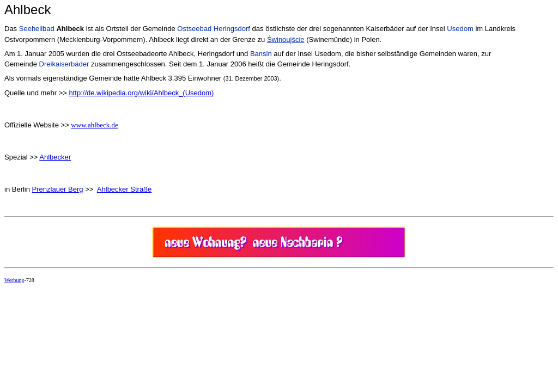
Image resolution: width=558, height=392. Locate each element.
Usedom (460, 29)
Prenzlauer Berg (58, 189)
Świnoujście (286, 39)
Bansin (261, 54)
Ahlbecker (55, 157)
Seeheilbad (37, 29)
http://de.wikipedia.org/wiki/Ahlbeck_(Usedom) (142, 93)
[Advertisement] (203, 316)
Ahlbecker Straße (124, 189)
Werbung (14, 280)
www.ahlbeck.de (95, 125)
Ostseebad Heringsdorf (214, 29)
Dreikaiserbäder (64, 64)
